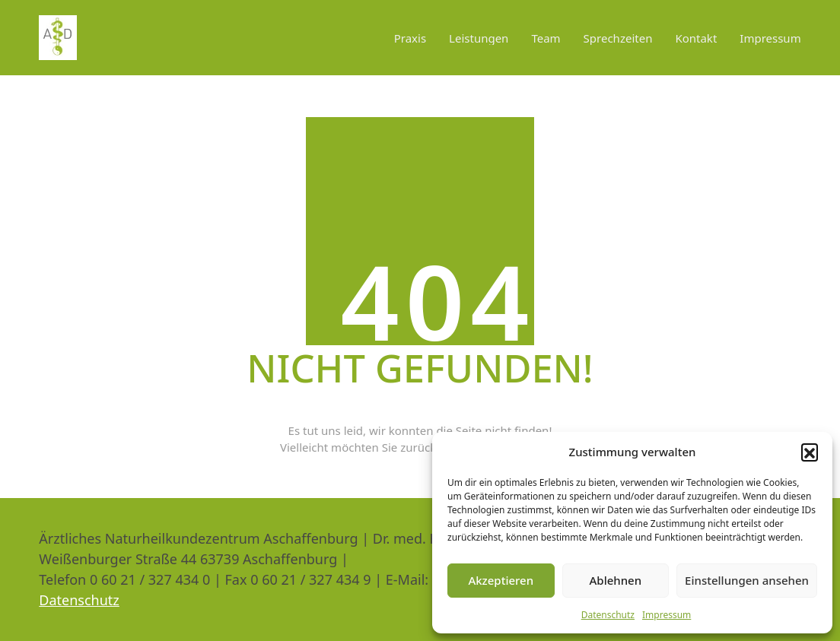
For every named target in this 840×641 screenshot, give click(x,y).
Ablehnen (616, 580)
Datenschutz (608, 615)
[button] (810, 452)
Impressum (667, 615)
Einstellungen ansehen (747, 580)
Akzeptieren (501, 580)
